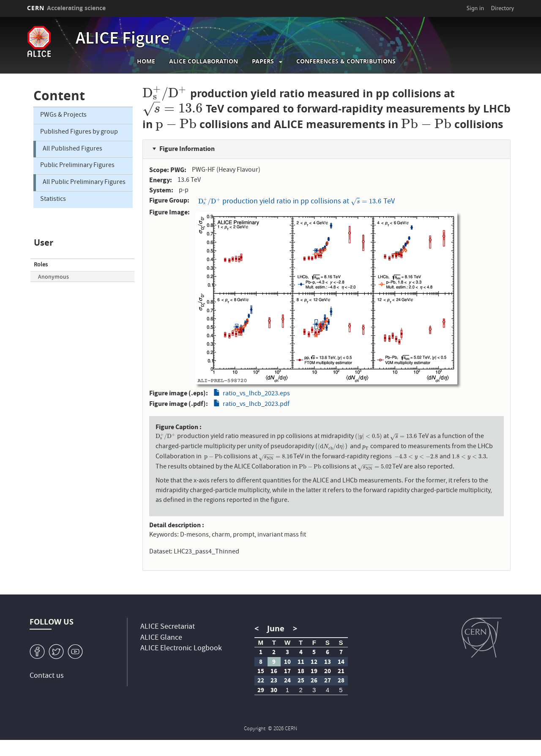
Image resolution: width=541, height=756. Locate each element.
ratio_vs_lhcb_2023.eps (256, 394)
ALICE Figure (123, 40)
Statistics (53, 200)
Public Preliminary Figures (77, 166)
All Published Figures (72, 149)
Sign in (475, 8)
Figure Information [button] (187, 149)
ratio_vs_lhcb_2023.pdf (256, 405)
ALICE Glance (161, 638)
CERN (66, 8)
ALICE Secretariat (168, 627)
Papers (263, 61)
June (276, 629)
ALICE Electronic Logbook (181, 649)
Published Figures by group (79, 132)
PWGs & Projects (63, 115)
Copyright (255, 729)
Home (146, 61)
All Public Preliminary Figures (84, 183)
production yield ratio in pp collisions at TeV (296, 201)
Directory (503, 8)
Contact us (47, 676)
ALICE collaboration (204, 61)
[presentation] (165, 93)
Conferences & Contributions (346, 61)
